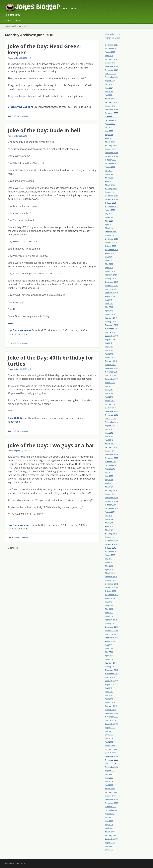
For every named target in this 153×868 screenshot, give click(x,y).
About (18, 21)
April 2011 (109, 656)
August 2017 (110, 383)
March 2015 (110, 487)
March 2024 (110, 99)
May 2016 (109, 436)
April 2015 (109, 483)
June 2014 (109, 519)
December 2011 (112, 627)
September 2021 (112, 207)
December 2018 (112, 325)
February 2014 (111, 534)
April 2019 (109, 311)
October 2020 (111, 246)
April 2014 (109, 526)
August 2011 (110, 641)
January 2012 (110, 623)
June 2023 (109, 131)
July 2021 (109, 214)
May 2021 (109, 221)
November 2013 (112, 544)
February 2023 (111, 145)
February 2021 (111, 232)
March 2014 (110, 530)
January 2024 (110, 106)
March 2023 (110, 142)
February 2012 (111, 620)
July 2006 (109, 846)
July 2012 (109, 602)
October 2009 (111, 720)
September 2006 (112, 839)
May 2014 (109, 523)
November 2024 (112, 70)
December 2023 (112, 109)
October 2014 (111, 505)
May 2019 (109, 307)
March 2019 (110, 314)
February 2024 (111, 102)
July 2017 (109, 386)
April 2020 (109, 268)
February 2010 (111, 706)
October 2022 (111, 160)
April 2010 (109, 699)
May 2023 (109, 135)
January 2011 (110, 666)
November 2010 (112, 674)
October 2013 (111, 548)
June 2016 (109, 433)
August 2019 (110, 296)
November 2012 (112, 587)
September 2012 (112, 595)
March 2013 (110, 573)
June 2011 (109, 649)
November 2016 (112, 415)
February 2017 (111, 404)
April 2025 (109, 56)
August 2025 (110, 52)
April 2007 (109, 828)
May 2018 (109, 350)
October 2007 (111, 807)
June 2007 (109, 821)
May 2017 (109, 393)
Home (8, 21)
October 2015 (111, 462)
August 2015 (110, 469)
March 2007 (110, 832)
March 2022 (110, 185)
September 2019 (112, 293)
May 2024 (109, 92)
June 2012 (109, 605)
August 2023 (110, 124)
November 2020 (112, 242)
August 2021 (110, 210)
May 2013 (109, 566)
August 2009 (110, 728)
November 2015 (112, 458)
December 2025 (112, 45)
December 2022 (112, 153)
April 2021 (109, 224)
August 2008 (110, 771)
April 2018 (109, 354)
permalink (24, 116)
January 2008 (110, 796)
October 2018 (111, 332)
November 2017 (112, 372)
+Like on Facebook (113, 34)
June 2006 (109, 850)
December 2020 (112, 239)
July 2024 (109, 84)
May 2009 (109, 738)
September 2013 (112, 551)
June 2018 (109, 347)
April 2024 (109, 95)
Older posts (12, 548)
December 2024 (112, 66)
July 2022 (109, 171)
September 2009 (112, 724)
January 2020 (110, 278)
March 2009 (110, 746)
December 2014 (112, 498)
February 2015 (111, 490)
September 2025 (112, 48)
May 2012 (109, 609)
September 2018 (112, 336)
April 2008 (109, 785)
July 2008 (109, 774)
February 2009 (111, 749)
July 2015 (109, 472)
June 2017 (109, 390)
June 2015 (109, 476)
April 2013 (109, 569)
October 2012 (111, 591)
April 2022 (109, 181)
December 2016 (112, 411)
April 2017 (109, 397)
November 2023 (112, 113)
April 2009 (109, 742)
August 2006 (110, 843)
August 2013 (110, 555)
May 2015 (109, 480)
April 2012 (109, 613)
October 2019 (111, 289)
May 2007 (109, 825)
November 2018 (112, 329)
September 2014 (112, 508)
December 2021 (112, 196)
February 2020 (111, 275)
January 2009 (110, 753)
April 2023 (109, 138)
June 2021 (109, 217)
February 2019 (111, 318)
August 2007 (110, 814)
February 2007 (111, 835)
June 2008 (109, 778)
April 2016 (109, 440)
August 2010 (110, 684)
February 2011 (111, 663)
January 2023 (110, 149)
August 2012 (110, 598)
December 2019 (112, 282)
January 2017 (110, 408)
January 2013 (110, 580)
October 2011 (111, 634)
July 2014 (109, 516)
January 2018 (110, 365)
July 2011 (109, 645)
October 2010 (111, 677)
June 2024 (109, 88)
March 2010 (110, 702)
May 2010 (109, 695)
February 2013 (111, 577)
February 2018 (111, 361)
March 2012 (110, 616)
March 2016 (110, 444)
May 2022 (109, 178)
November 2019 (112, 286)
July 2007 (109, 817)
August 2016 (110, 426)
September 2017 (112, 379)
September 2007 (112, 810)
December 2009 (112, 713)
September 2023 (112, 120)
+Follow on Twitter (113, 38)
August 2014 (110, 512)
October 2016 (111, 419)
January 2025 (110, 63)
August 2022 (110, 167)
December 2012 (112, 584)
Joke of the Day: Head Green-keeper (45, 49)
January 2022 (110, 192)
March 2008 (110, 789)
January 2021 (110, 235)
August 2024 (110, 81)
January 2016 (110, 451)
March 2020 (110, 271)
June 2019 (109, 304)
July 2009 (109, 731)
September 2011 (112, 638)
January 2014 (110, 537)
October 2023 (111, 117)
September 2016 (112, 422)
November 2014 (112, 501)
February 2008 (111, 792)
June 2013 (109, 562)
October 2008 (111, 763)
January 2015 (110, 494)
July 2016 (109, 429)
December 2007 (112, 799)
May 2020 (109, 264)
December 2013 (112, 541)
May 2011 (109, 652)
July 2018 (109, 343)
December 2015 (112, 454)
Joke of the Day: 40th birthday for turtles (51, 361)
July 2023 (109, 127)
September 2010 (112, 681)
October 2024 (111, 74)
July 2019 (109, 300)
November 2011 (112, 631)
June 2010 (109, 692)
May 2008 (109, 781)
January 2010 (110, 710)
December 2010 (112, 670)
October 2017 (111, 375)
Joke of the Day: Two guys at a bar (51, 445)
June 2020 (109, 260)
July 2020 (109, 257)
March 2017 (110, 401)
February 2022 (111, 189)
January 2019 (110, 322)
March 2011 (110, 659)
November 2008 (112, 760)
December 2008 (112, 756)
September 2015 (112, 465)
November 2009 (112, 717)
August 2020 (110, 253)
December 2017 (112, 368)
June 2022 (109, 174)
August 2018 (110, 339)
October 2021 (111, 203)
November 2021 (112, 199)
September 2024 (112, 77)
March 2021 (110, 228)
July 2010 (109, 688)
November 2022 (112, 156)
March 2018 (110, 357)
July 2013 (109, 559)
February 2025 (111, 59)
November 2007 (112, 803)
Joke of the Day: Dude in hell (44, 130)
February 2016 (111, 447)
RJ (31, 58)
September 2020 (112, 250)
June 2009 (109, 735)
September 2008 (112, 767)
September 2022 (112, 163)
